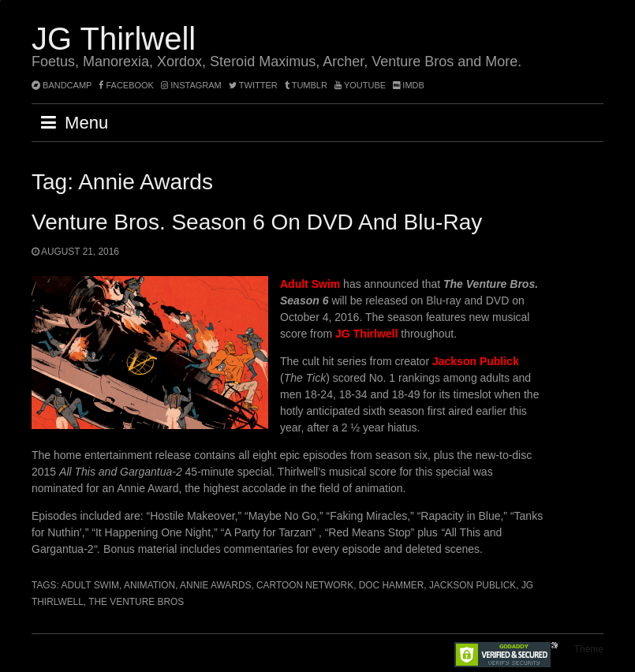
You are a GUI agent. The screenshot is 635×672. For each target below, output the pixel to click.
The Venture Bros (136, 602)
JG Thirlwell (114, 39)
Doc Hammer (392, 585)
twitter (253, 85)
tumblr (307, 85)
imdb (409, 85)
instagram (191, 85)
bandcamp (62, 85)
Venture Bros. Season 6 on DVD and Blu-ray (257, 222)
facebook (126, 85)
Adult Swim (90, 585)
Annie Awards (215, 585)
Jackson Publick (473, 585)
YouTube (360, 85)
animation (149, 585)
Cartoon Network (305, 585)
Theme (589, 649)
